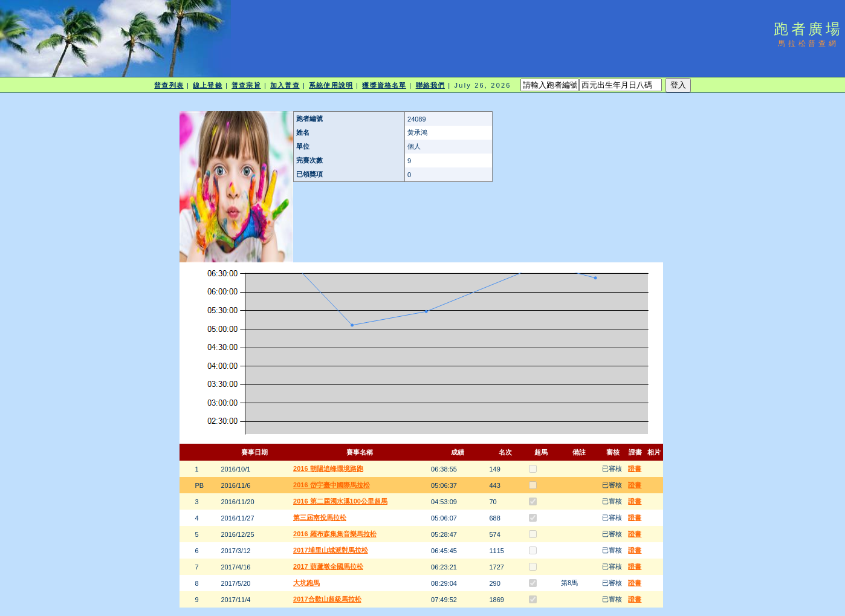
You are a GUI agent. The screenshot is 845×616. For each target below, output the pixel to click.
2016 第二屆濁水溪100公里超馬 (340, 501)
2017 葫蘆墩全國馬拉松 (328, 566)
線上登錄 (207, 85)
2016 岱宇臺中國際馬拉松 (332, 485)
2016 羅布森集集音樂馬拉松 (335, 534)
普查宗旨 (246, 85)
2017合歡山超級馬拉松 (327, 599)
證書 (635, 468)
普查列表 (169, 85)
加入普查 (285, 85)
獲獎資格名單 (384, 85)
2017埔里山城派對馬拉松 (330, 550)
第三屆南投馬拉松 (320, 517)
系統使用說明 (331, 85)
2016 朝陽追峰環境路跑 (328, 468)
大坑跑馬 (306, 583)
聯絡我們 (430, 85)
